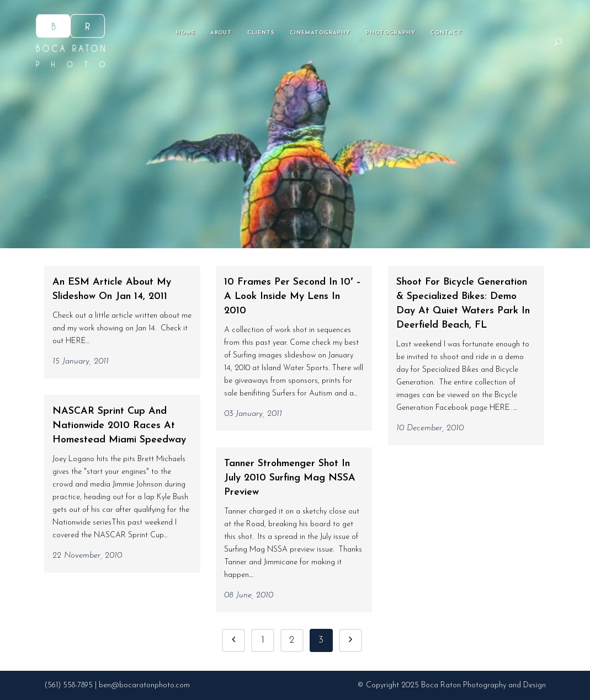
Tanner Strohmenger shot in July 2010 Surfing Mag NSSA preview (290, 478)
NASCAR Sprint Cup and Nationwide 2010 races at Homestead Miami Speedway (119, 426)
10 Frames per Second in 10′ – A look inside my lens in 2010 (293, 296)
